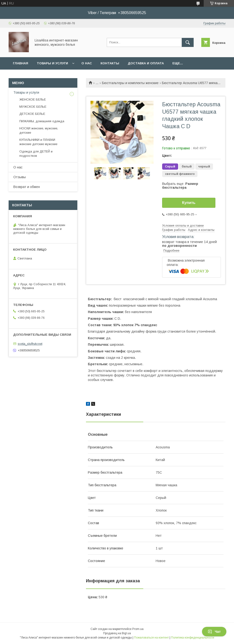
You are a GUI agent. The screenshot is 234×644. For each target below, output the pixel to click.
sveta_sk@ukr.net (30, 344)
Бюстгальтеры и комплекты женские (130, 83)
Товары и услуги (52, 63)
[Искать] (188, 42)
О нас (87, 63)
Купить (189, 203)
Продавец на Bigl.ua (117, 633)
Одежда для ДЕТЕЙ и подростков (36, 154)
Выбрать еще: (180, 186)
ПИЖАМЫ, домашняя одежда (42, 121)
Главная (21, 63)
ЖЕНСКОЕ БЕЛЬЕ (33, 99)
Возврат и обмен (27, 187)
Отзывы (20, 177)
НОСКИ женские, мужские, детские (39, 130)
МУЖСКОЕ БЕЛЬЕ (33, 107)
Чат (214, 632)
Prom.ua (138, 629)
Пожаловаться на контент (151, 638)
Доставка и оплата (146, 63)
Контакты (110, 63)
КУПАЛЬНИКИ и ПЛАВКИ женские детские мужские (38, 142)
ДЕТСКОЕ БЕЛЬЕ (32, 114)
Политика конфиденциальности (193, 638)
